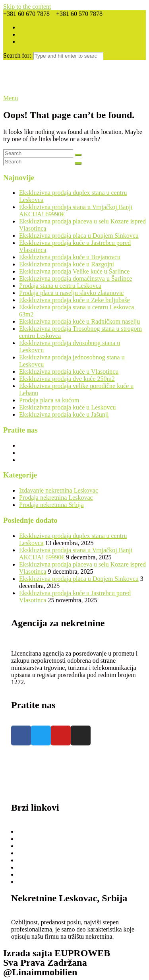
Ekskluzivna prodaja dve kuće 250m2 (67, 379)
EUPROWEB (82, 953)
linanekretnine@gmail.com (46, 785)
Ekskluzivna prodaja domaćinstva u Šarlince (75, 278)
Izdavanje (32, 839)
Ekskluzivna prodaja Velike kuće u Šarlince (74, 271)
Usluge (29, 874)
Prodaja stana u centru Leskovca (60, 286)
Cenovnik (32, 860)
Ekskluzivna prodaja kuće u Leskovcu (67, 407)
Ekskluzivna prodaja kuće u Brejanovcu (70, 257)
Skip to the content (27, 7)
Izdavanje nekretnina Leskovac (59, 490)
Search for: (17, 55)
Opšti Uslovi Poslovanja (51, 867)
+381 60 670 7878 (34, 770)
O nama (30, 853)
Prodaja (30, 832)
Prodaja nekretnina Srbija (51, 505)
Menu (11, 98)
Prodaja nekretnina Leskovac (56, 498)
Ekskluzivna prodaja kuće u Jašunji (64, 414)
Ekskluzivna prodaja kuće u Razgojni (67, 264)
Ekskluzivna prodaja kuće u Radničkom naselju (79, 321)
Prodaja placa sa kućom (49, 400)
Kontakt (30, 882)
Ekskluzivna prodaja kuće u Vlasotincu (69, 372)
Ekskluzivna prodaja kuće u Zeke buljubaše (74, 300)
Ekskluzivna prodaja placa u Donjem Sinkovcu (79, 236)
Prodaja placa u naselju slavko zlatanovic (71, 293)
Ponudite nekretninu (45, 846)
